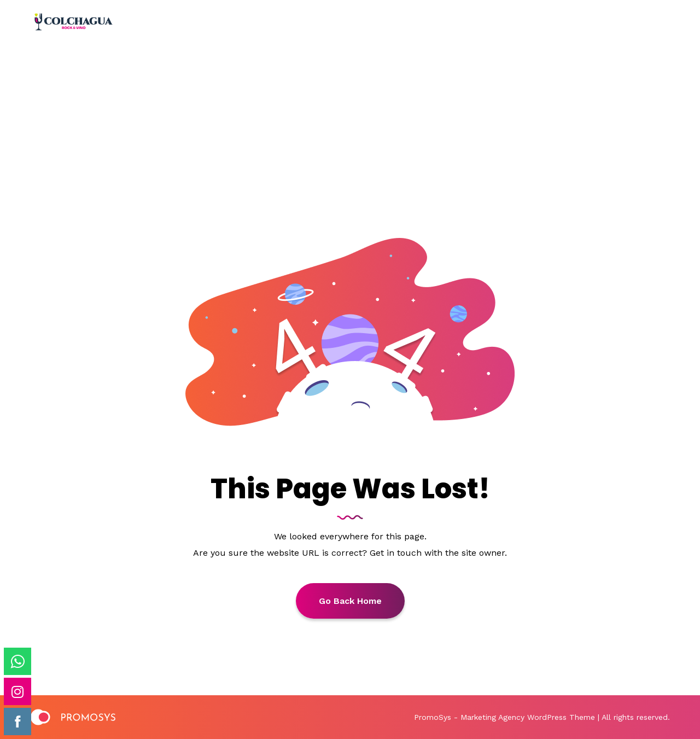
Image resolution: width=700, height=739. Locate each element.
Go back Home (350, 601)
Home (313, 128)
